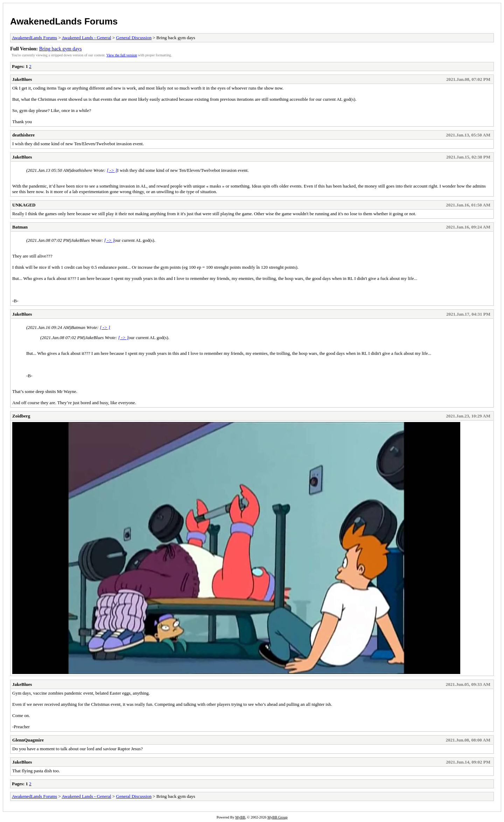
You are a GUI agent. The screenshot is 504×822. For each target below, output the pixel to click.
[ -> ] (112, 170)
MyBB (240, 817)
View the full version (122, 55)
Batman (20, 227)
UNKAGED (24, 205)
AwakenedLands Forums (64, 21)
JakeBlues (22, 79)
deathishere (23, 135)
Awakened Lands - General (86, 38)
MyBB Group (277, 817)
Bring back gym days (61, 49)
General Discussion (134, 38)
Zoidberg (21, 416)
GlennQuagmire (28, 740)
